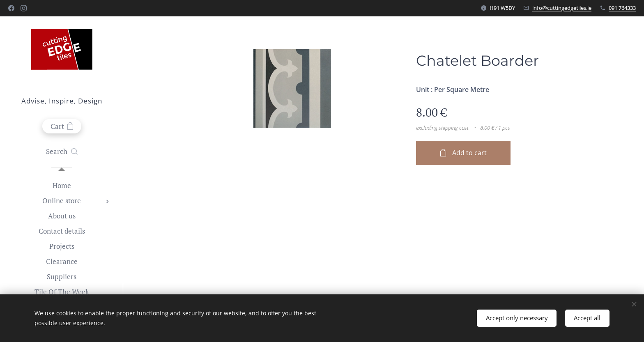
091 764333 (622, 8)
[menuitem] (62, 185)
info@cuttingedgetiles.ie (562, 8)
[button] (62, 151)
